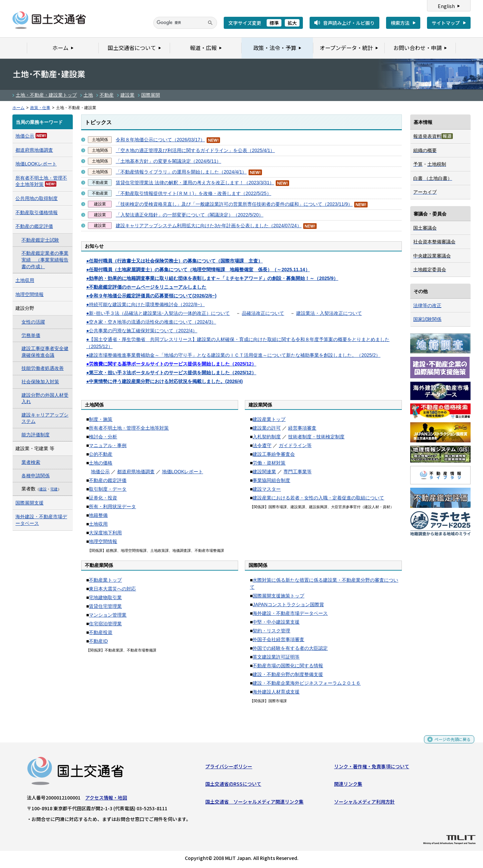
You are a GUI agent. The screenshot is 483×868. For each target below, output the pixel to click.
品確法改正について (263, 313)
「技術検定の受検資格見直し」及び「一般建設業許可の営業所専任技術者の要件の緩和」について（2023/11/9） (234, 204)
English (446, 6)
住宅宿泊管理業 (105, 624)
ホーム (18, 108)
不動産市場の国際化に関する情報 (288, 666)
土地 (88, 95)
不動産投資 (101, 632)
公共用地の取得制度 (37, 198)
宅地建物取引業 (105, 597)
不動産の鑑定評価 (108, 480)
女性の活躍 (33, 322)
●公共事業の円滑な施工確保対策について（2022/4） (142, 331)
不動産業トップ (105, 580)
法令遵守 (262, 445)
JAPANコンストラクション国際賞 (288, 605)
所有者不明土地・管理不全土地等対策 (129, 428)
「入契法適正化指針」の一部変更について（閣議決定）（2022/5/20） (190, 215)
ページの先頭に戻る (450, 744)
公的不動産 (101, 454)
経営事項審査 (302, 428)
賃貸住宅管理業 (105, 606)
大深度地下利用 (105, 533)
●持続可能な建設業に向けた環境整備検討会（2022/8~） (145, 304)
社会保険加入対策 (40, 382)
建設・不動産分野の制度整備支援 (288, 674)
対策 (39, 184)
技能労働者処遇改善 (43, 368)
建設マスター (267, 489)
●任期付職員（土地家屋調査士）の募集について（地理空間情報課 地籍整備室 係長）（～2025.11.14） (198, 270)
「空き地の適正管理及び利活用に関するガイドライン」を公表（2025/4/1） (195, 150)
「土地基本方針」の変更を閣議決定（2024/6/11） (168, 161)
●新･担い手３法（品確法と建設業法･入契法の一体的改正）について (158, 313)
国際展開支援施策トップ (278, 596)
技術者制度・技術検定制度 (316, 437)
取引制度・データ (108, 489)
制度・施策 (101, 419)
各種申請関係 (36, 476)
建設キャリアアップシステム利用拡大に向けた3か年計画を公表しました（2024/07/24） (209, 226)
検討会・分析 (103, 437)
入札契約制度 (267, 437)
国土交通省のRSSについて (233, 785)
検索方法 (400, 23)
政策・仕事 (40, 108)
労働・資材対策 (269, 463)
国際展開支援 (30, 503)
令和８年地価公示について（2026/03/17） (160, 140)
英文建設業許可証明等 (276, 657)
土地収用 (98, 524)
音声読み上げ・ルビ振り (349, 23)
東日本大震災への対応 (112, 589)
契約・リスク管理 (271, 631)
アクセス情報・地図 (106, 799)
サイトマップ (446, 23)
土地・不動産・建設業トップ (46, 95)
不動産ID (98, 641)
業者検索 (31, 462)
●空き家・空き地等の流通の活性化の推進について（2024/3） (151, 322)
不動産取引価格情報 (37, 212)
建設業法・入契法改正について (329, 313)
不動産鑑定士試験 (40, 240)
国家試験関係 (427, 319)
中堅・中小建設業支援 (276, 622)
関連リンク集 (348, 785)
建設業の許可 (267, 428)
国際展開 (151, 95)
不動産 (107, 95)
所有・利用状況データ (112, 507)
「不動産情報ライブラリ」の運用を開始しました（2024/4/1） (181, 172)
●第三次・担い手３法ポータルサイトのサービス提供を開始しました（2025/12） (171, 373)
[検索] (185, 23)
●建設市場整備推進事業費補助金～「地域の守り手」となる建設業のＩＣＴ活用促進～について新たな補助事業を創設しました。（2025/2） (233, 355)
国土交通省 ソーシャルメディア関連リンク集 (254, 803)
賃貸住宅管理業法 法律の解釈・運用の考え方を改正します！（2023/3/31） (195, 183)
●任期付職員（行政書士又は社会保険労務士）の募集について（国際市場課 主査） (174, 261)
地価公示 (100, 472)
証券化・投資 (103, 498)
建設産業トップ (269, 419)
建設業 (127, 95)
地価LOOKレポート (183, 472)
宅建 (54, 489)
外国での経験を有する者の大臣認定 (290, 648)
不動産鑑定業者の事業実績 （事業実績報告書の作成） (45, 260)
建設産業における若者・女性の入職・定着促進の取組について (318, 498)
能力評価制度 (36, 435)
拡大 (292, 23)
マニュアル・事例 (108, 445)
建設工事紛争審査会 (274, 454)
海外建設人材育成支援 (276, 692)
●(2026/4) (165, 381)
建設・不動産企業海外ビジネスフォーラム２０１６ (307, 683)
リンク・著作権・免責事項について (372, 768)
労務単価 (31, 335)
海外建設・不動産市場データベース (290, 613)
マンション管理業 (108, 615)
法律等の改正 (427, 305)
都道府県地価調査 (136, 472)
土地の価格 (101, 463)
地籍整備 (98, 515)
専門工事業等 (298, 472)
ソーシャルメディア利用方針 (364, 803)
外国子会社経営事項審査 (278, 639)
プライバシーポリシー (229, 768)
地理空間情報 (103, 541)
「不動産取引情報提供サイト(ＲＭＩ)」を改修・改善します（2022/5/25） (194, 193)
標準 (274, 23)
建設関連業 (264, 472)
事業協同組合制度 (271, 480)
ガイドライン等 (295, 445)
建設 (43, 489)
